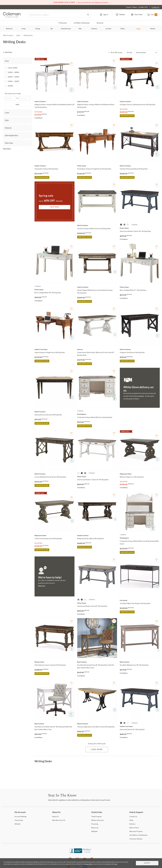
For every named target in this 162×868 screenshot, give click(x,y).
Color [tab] (7, 113)
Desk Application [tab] (11, 135)
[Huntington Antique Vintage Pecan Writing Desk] (97, 166)
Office (123, 29)
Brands (153, 29)
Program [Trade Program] (96, 816)
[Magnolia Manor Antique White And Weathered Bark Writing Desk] (97, 101)
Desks (18, 35)
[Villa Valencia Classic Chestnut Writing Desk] (55, 662)
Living (23, 29)
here (116, 864)
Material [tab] (8, 128)
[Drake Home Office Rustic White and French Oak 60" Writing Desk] (97, 349)
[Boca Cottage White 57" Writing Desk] (140, 287)
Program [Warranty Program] (136, 831)
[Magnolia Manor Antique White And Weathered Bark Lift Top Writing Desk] (55, 101)
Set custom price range (13, 93)
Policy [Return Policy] (134, 828)
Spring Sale (38, 112)
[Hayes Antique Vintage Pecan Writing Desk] (55, 349)
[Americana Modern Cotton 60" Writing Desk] (97, 477)
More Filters (7, 149)
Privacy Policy (88, 864)
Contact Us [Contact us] (155, 7)
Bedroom (9, 29)
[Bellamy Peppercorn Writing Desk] (140, 474)
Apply (17, 104)
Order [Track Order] (19, 820)
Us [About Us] (55, 816)
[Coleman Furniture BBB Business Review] (81, 852)
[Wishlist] (17, 824)
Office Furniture (8, 35)
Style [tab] (7, 120)
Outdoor (94, 29)
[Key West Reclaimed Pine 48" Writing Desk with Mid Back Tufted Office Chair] (97, 662)
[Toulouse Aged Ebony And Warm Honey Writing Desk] (97, 724)
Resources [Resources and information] (100, 23)
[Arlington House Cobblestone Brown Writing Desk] (140, 101)
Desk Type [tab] (9, 143)
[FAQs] (131, 820)
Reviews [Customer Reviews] (136, 839)
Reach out (42, 586)
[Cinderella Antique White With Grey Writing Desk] (97, 414)
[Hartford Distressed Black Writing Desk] (140, 166)
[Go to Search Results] (88, 15)
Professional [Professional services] (63, 23)
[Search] (59, 15)
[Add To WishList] (71, 63)
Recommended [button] (141, 52)
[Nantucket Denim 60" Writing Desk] (140, 726)
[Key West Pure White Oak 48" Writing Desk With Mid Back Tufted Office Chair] (55, 724)
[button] (104, 15)
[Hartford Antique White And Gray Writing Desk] (97, 225)
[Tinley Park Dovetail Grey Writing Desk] (55, 535)
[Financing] (95, 824)
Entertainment (66, 29)
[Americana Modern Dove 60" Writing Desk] (97, 603)
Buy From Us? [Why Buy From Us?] (59, 820)
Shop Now (55, 207)
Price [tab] (7, 61)
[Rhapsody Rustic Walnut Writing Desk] (97, 535)
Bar (52, 29)
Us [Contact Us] (133, 816)
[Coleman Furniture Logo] (12, 17)
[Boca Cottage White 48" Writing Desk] (55, 290)
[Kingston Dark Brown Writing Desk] (140, 349)
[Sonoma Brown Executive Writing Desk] (55, 412)
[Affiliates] (94, 831)
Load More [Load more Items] (97, 750)
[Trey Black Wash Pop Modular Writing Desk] (140, 600)
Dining (38, 29)
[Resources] (95, 828)
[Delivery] (132, 824)
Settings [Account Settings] (21, 816)
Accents (108, 29)
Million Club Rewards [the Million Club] (82, 23)
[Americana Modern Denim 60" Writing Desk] (140, 228)
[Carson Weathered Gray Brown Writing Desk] (55, 474)
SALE (139, 29)
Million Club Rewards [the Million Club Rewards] (138, 835)
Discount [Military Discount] (97, 820)
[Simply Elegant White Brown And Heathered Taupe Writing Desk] (97, 287)
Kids (80, 29)
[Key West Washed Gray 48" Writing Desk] (140, 662)
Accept (147, 863)
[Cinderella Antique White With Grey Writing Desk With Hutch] (140, 538)
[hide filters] (8, 52)
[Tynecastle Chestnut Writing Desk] (55, 166)
